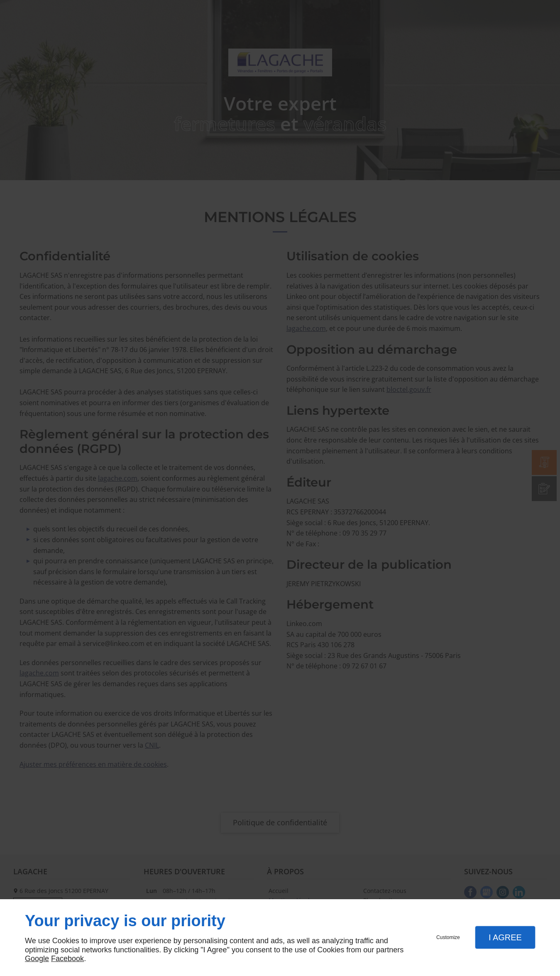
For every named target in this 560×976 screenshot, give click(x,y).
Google (37, 959)
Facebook (67, 959)
